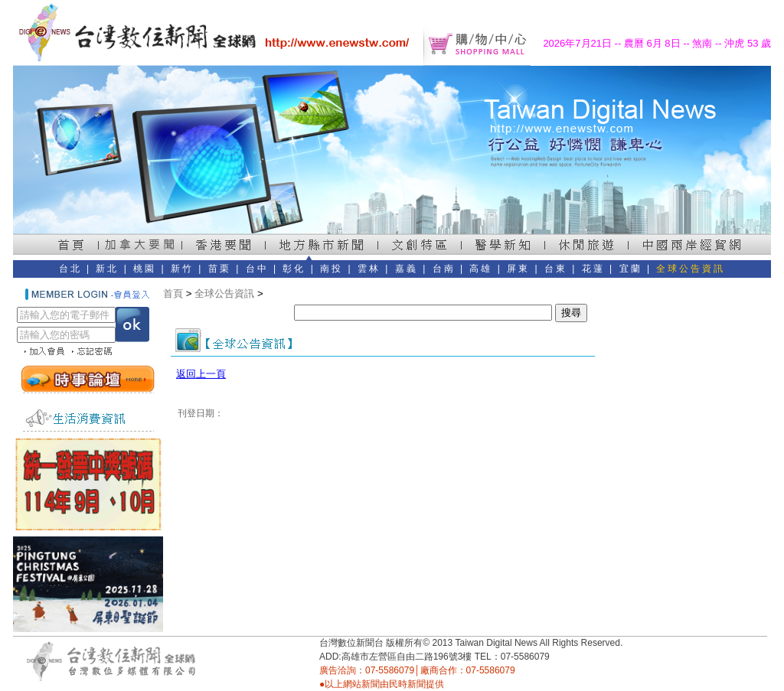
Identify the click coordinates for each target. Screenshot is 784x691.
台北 (70, 269)
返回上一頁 (201, 374)
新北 (107, 269)
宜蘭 (631, 269)
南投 (332, 269)
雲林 (369, 269)
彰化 (294, 269)
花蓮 (593, 269)
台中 (257, 269)
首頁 (173, 293)
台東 (556, 269)
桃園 (145, 269)
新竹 (182, 269)
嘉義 (407, 269)
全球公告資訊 (691, 269)
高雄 (481, 269)
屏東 (518, 269)
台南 (444, 269)
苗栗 (220, 269)
